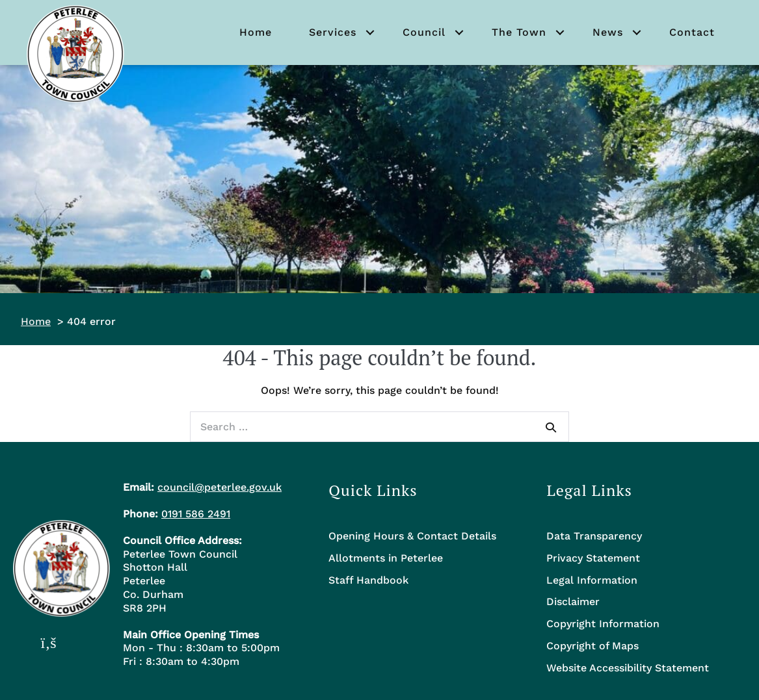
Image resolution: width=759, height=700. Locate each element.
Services (333, 32)
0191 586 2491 (196, 514)
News (608, 32)
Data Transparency (594, 536)
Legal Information (592, 580)
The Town (519, 32)
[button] (370, 32)
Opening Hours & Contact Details (412, 536)
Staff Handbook (368, 580)
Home (256, 32)
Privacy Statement (593, 558)
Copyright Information (603, 624)
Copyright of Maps (593, 646)
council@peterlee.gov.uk (220, 487)
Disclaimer (573, 602)
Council (424, 32)
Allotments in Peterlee (386, 558)
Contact (692, 32)
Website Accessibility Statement (628, 668)
